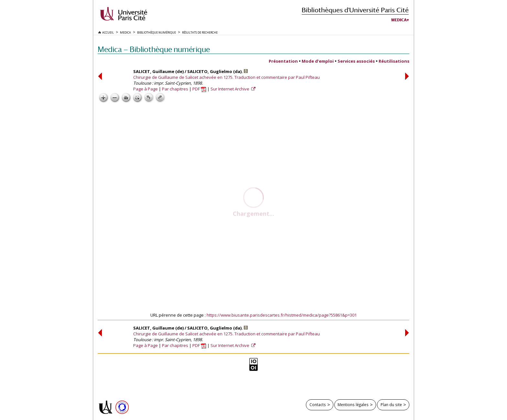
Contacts (318, 404)
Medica (399, 20)
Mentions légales (353, 404)
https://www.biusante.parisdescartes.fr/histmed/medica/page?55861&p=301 (282, 315)
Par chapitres (175, 89)
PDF (199, 89)
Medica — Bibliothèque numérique (154, 49)
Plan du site (391, 404)
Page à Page (146, 89)
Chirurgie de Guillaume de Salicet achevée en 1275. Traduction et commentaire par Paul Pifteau (227, 77)
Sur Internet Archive (230, 89)
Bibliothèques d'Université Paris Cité (355, 10)
